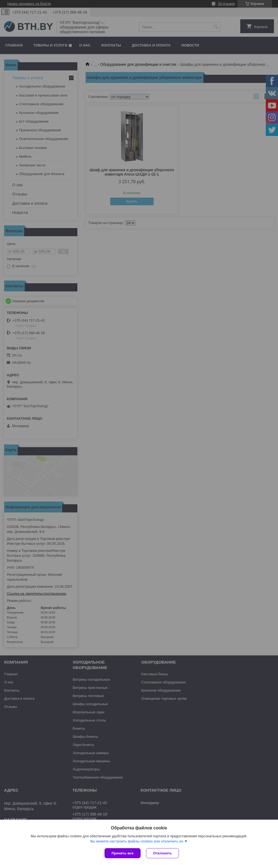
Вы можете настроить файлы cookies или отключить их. (137, 841)
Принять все (123, 853)
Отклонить (162, 853)
